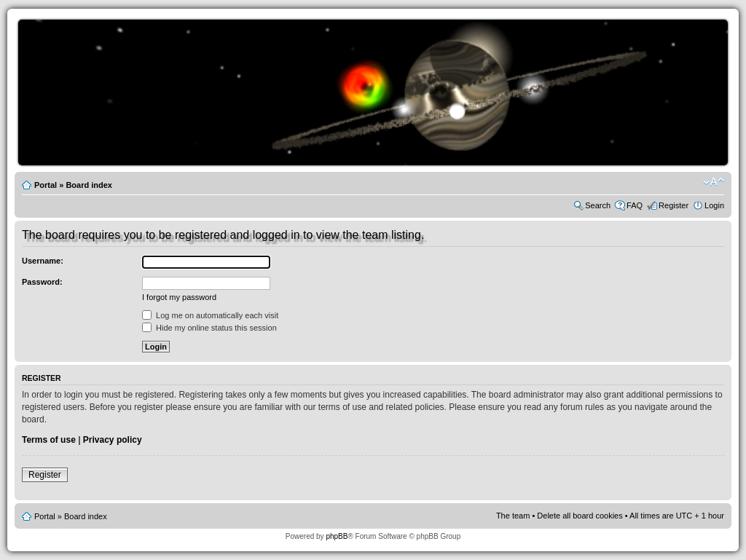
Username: (43, 261)
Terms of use (49, 440)
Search (598, 205)
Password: (42, 282)
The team (513, 516)
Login (714, 205)
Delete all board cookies (580, 516)
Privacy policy (113, 440)
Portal (46, 185)
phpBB (337, 536)
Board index (89, 185)
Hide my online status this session (209, 328)
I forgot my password (179, 297)
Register (674, 205)
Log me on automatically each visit (210, 315)
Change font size (714, 182)
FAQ (635, 205)
